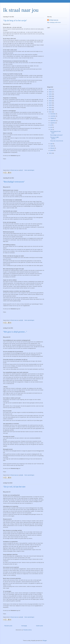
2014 (50, 110)
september (53, 121)
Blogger (45, 641)
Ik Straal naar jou (54, 20)
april (52, 144)
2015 (50, 107)
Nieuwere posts (8, 626)
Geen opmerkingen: (29, 170)
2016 (50, 105)
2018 (50, 101)
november (53, 116)
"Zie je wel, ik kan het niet (14, 487)
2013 (50, 112)
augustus (53, 123)
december (53, 114)
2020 (50, 96)
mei (51, 129)
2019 (50, 98)
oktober (52, 118)
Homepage (24, 626)
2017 (50, 103)
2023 (50, 90)
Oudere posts (39, 626)
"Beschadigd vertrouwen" (14, 182)
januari (52, 150)
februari (52, 148)
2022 (50, 92)
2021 (50, 94)
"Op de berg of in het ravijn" (15, 20)
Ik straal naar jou (21, 10)
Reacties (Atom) (28, 630)
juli (51, 125)
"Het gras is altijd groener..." (15, 332)
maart (52, 146)
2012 (50, 153)
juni (51, 127)
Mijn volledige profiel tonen (54, 22)
